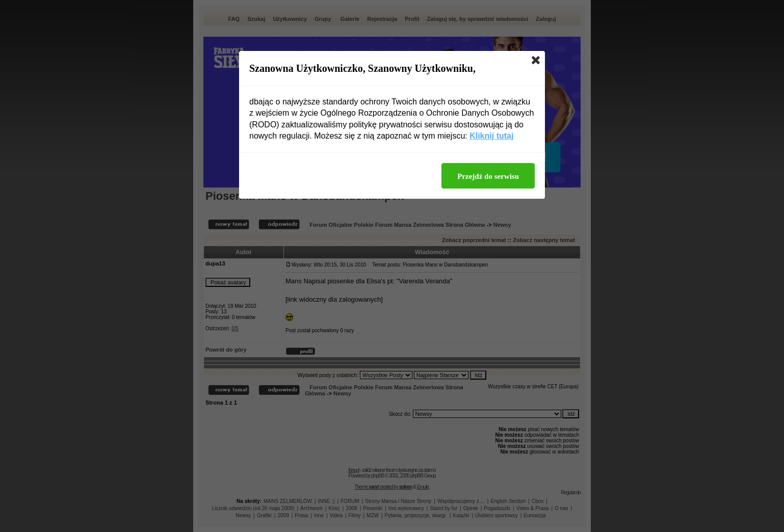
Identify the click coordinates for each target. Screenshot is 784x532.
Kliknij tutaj (491, 136)
